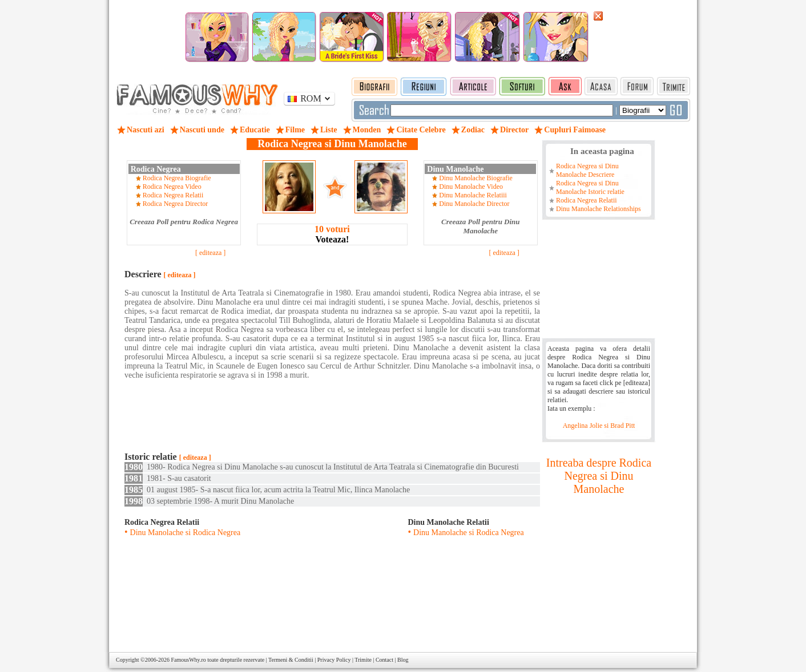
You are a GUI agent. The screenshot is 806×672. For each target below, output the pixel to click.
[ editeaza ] (210, 253)
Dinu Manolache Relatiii (473, 195)
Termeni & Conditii (291, 660)
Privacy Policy (334, 660)
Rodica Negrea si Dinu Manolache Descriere (587, 170)
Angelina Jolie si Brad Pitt (599, 426)
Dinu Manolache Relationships (599, 209)
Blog (403, 660)
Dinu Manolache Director (474, 204)
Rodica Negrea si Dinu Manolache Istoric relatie (590, 187)
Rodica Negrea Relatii (173, 195)
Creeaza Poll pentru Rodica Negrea (184, 222)
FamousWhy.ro (188, 660)
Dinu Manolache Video (471, 187)
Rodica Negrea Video (172, 187)
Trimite (363, 660)
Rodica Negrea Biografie (177, 178)
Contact (384, 660)
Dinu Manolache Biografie (476, 178)
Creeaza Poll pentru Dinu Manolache (481, 226)
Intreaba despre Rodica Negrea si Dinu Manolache (599, 476)
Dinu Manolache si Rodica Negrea (186, 533)
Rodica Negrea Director (176, 204)
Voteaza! (332, 234)
